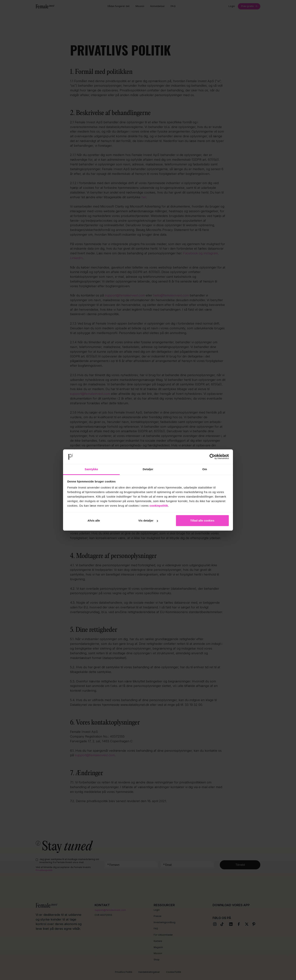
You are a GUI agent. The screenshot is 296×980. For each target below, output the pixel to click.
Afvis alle (94, 520)
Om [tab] (205, 469)
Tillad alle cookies (202, 520)
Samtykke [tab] (91, 469)
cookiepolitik (159, 506)
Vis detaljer (148, 520)
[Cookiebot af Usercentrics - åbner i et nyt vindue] (212, 457)
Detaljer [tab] (148, 469)
